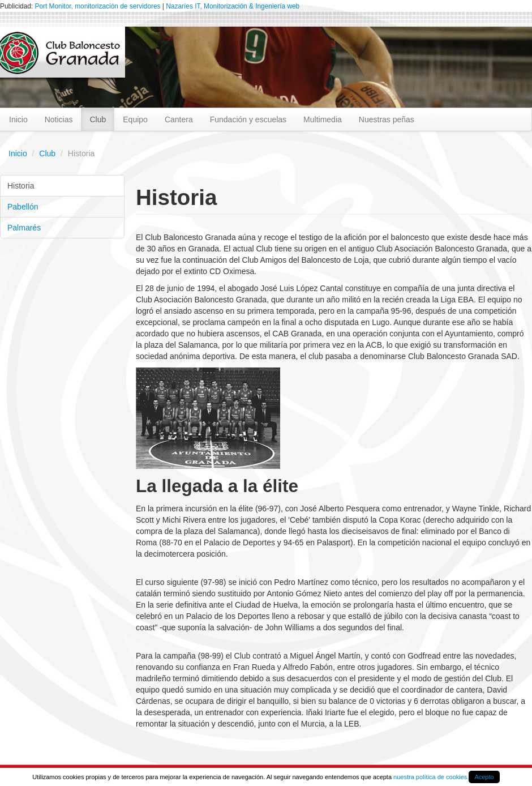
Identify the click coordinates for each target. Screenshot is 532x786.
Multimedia (323, 119)
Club (98, 119)
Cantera (179, 119)
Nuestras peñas (387, 119)
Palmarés (24, 228)
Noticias (59, 119)
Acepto (484, 777)
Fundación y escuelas (248, 119)
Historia (21, 186)
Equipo (135, 119)
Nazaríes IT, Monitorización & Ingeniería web (233, 6)
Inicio (18, 119)
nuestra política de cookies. (431, 777)
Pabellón (23, 207)
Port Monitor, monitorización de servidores (97, 6)
